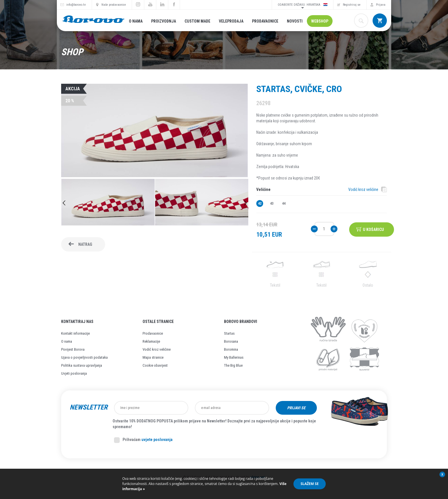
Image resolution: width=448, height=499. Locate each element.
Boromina (231, 349)
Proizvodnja (164, 21)
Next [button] (245, 203)
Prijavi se (296, 408)
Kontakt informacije (75, 333)
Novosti (295, 21)
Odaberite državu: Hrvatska (303, 5)
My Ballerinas (234, 357)
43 (272, 203)
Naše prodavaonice (114, 5)
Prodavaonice (265, 21)
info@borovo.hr (76, 5)
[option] (108, 203)
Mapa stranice (153, 357)
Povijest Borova (73, 349)
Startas (229, 333)
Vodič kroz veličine (363, 189)
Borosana (231, 341)
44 (284, 203)
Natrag (85, 244)
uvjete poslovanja (157, 440)
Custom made (197, 21)
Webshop (320, 21)
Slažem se (310, 484)
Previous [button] (64, 203)
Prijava (381, 5)
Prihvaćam (143, 440)
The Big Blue (233, 365)
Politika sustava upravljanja (82, 365)
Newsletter (89, 407)
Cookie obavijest (155, 365)
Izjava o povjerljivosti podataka (84, 357)
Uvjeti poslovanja (74, 373)
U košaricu (374, 229)
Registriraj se (352, 5)
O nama (136, 21)
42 (260, 203)
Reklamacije (151, 341)
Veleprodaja (231, 21)
